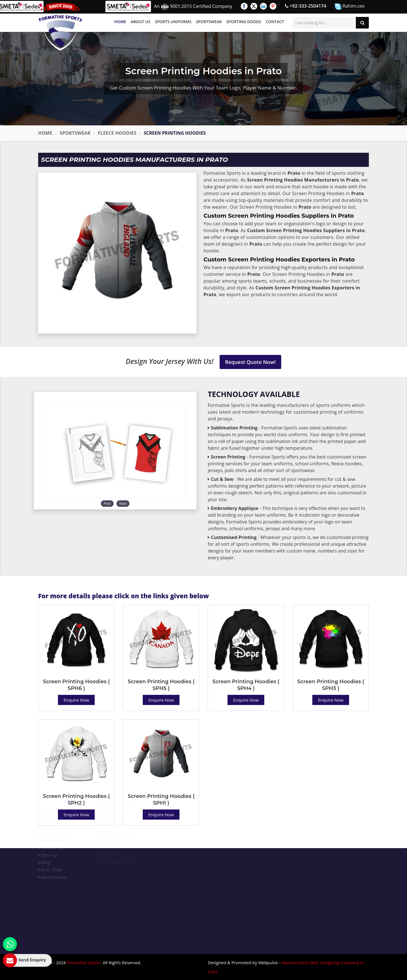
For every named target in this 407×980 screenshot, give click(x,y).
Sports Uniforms (173, 22)
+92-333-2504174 (306, 6)
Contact (275, 22)
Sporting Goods (244, 22)
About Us (140, 22)
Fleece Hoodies (117, 133)
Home (120, 22)
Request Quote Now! (251, 362)
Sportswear (209, 22)
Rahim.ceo (350, 6)
